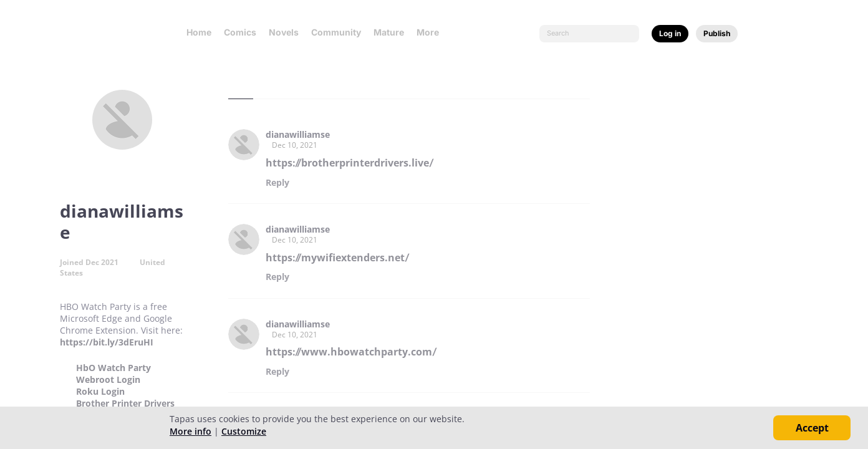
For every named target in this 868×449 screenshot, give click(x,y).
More (432, 32)
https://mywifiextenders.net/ (337, 258)
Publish (717, 33)
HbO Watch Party (113, 368)
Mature (389, 32)
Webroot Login (108, 380)
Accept (812, 428)
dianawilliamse (298, 135)
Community (336, 32)
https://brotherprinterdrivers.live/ (350, 163)
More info (190, 431)
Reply (277, 183)
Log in (670, 33)
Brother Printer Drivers (125, 403)
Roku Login (100, 392)
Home (199, 32)
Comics (240, 32)
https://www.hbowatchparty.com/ (351, 352)
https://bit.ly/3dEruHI (107, 342)
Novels (284, 32)
